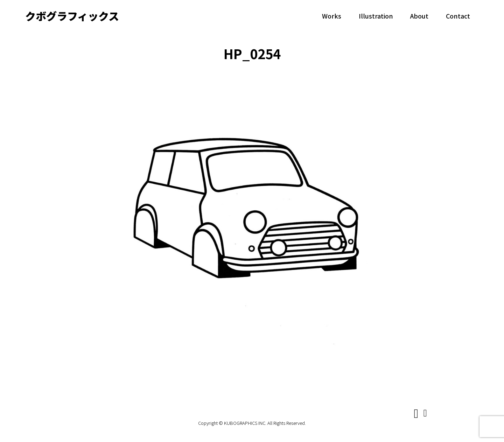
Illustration (376, 16)
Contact (458, 16)
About (419, 16)
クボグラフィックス (72, 16)
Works (332, 16)
